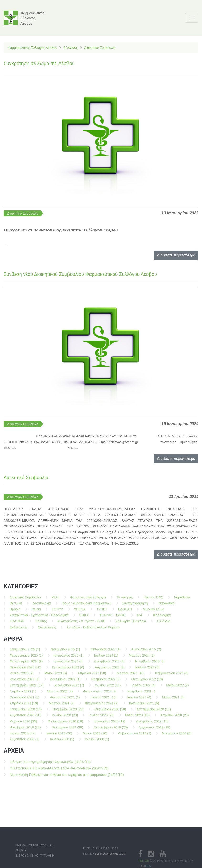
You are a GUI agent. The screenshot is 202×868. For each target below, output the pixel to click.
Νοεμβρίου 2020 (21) (68, 712)
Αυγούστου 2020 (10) (25, 717)
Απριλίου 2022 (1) (23, 693)
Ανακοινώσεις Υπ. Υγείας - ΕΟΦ (81, 623)
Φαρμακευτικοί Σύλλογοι (88, 599)
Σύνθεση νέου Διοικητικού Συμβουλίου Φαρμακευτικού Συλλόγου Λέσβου (80, 274)
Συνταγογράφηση (135, 606)
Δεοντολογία (42, 606)
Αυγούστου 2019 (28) (154, 729)
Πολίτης (41, 623)
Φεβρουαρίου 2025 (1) (26, 657)
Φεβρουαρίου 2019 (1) (135, 736)
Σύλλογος (70, 48)
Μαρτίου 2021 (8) (62, 706)
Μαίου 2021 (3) (173, 700)
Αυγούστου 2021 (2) (65, 700)
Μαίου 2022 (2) (177, 687)
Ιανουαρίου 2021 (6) (144, 706)
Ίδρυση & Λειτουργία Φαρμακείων (86, 606)
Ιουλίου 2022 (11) (108, 687)
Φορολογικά (162, 617)
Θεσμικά (16, 606)
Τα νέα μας (125, 599)
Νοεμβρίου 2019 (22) (25, 729)
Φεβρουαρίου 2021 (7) (102, 706)
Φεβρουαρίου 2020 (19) (65, 723)
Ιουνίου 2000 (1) (97, 742)
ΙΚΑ (140, 617)
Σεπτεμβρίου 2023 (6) (68, 670)
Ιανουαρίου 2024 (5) (69, 663)
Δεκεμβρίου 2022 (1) (65, 682)
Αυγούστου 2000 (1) (24, 742)
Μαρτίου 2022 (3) (60, 693)
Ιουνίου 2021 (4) (139, 700)
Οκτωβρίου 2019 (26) (67, 729)
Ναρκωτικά (167, 606)
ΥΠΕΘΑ (80, 612)
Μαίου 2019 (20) (95, 736)
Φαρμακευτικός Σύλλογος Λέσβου (32, 48)
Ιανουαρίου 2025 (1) (69, 657)
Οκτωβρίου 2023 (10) (25, 670)
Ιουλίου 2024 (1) (106, 657)
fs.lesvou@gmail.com (109, 862)
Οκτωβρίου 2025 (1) (106, 652)
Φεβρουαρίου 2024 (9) (26, 663)
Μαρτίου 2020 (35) (23, 723)
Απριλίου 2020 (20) (174, 717)
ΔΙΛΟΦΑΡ (17, 623)
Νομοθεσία (182, 599)
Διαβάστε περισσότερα (176, 255)
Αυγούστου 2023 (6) (110, 670)
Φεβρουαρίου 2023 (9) (172, 676)
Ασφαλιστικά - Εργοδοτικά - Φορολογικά (39, 617)
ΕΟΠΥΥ (57, 612)
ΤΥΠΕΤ (102, 612)
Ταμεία (36, 612)
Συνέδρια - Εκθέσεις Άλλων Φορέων (93, 629)
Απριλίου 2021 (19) (24, 706)
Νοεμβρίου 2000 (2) (177, 736)
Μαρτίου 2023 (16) (131, 676)
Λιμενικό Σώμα (153, 612)
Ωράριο (15, 612)
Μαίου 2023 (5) (56, 676)
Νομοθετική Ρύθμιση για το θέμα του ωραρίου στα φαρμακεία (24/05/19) (67, 777)
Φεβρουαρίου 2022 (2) (100, 693)
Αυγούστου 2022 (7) (69, 687)
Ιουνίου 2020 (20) (101, 717)
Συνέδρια (163, 623)
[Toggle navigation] (192, 18)
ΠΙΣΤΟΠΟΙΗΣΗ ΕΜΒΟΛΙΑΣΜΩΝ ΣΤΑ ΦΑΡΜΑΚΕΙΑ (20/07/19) (59, 770)
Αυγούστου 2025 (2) (146, 652)
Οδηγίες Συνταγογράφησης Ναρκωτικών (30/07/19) (50, 764)
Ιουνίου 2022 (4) (143, 687)
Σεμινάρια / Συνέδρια (131, 623)
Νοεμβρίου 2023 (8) (150, 663)
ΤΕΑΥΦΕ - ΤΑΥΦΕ (113, 617)
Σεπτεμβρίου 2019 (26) (111, 729)
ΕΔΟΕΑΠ (125, 612)
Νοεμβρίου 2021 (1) (142, 693)
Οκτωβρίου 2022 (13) (147, 682)
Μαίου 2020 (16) (137, 717)
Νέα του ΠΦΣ (153, 599)
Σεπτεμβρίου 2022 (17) (27, 687)
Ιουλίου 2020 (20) (65, 717)
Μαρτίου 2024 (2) (142, 657)
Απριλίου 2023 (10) (92, 676)
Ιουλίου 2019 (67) (23, 736)
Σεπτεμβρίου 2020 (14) (154, 712)
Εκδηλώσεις (18, 629)
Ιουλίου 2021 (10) (104, 700)
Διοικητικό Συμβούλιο (100, 48)
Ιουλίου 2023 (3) (147, 670)
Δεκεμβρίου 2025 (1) (25, 652)
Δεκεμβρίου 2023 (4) (109, 663)
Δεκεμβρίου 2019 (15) (152, 723)
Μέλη (55, 599)
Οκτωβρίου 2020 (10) (110, 712)
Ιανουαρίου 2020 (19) (110, 723)
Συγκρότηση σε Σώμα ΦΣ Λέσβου (39, 63)
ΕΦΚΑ (84, 617)
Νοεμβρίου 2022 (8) (106, 682)
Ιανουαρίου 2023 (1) (24, 682)
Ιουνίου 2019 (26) (59, 736)
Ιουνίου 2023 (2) (22, 676)
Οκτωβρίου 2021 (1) (24, 700)
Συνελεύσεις (47, 629)
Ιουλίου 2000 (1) (62, 742)
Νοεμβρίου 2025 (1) (65, 652)
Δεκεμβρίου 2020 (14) (26, 712)
